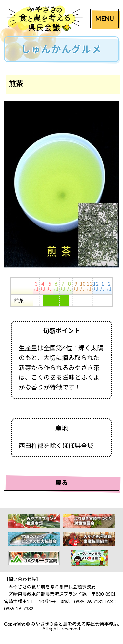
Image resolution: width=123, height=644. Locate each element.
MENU (104, 18)
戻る (62, 482)
